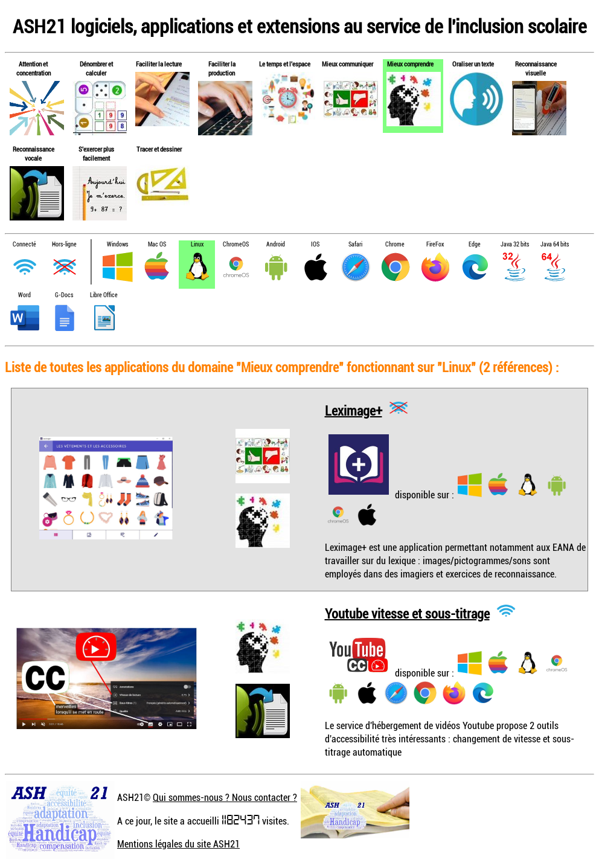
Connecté (24, 244)
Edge (475, 244)
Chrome (395, 244)
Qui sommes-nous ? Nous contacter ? (225, 797)
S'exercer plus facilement (96, 153)
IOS (315, 244)
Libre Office (104, 295)
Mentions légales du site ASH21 (178, 844)
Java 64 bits (555, 244)
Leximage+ (354, 410)
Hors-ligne (64, 244)
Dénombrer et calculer (96, 68)
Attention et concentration (34, 68)
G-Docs (64, 295)
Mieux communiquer (348, 64)
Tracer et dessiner (159, 149)
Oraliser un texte (473, 64)
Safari (355, 244)
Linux (197, 244)
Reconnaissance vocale (34, 153)
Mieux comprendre (410, 64)
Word (24, 295)
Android (276, 244)
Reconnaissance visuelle (536, 68)
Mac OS (157, 244)
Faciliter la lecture (159, 64)
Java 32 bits (515, 244)
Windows (117, 244)
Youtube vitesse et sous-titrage (407, 613)
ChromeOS (236, 244)
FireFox (435, 244)
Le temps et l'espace (285, 64)
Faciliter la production (222, 68)
